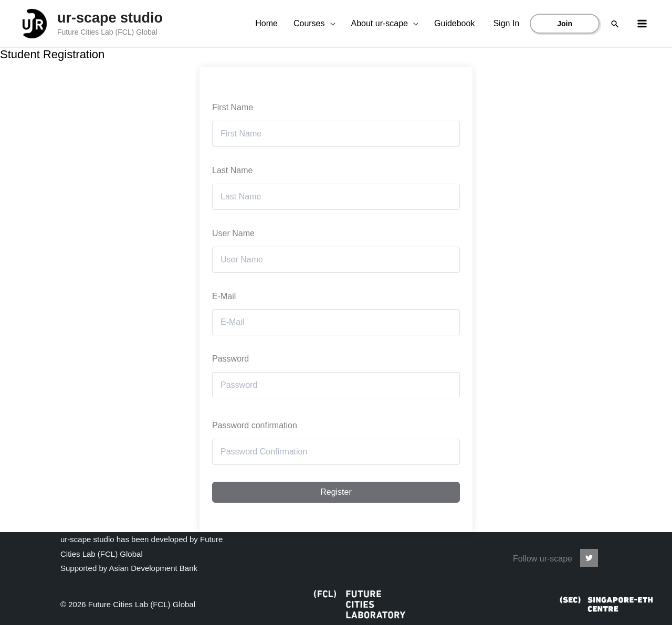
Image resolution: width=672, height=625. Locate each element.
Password (230, 359)
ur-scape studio (110, 18)
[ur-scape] (589, 558)
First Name (233, 107)
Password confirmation (255, 425)
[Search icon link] (615, 24)
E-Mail (224, 296)
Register (336, 492)
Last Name (232, 170)
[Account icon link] (506, 24)
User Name (233, 233)
